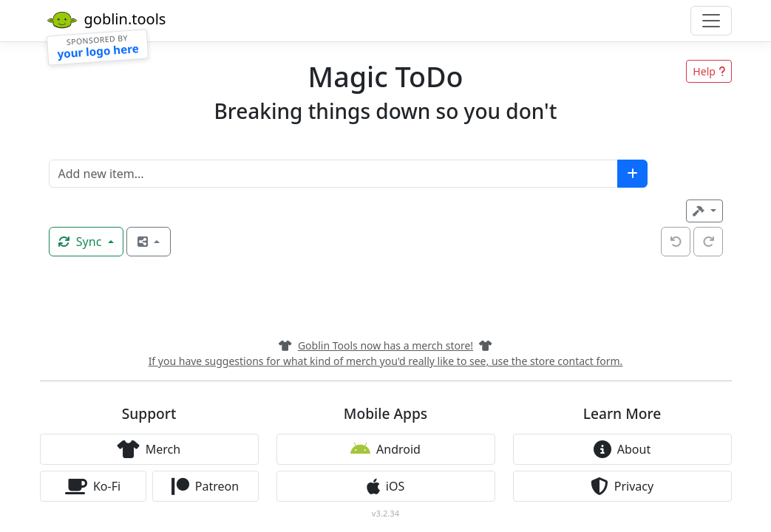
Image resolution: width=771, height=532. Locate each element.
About (622, 449)
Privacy (622, 486)
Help (709, 71)
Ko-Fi (93, 486)
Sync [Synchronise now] (82, 242)
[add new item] (632, 174)
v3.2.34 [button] (385, 513)
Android (385, 449)
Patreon (205, 486)
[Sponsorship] (97, 47)
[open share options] (149, 242)
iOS (385, 486)
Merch (149, 449)
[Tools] (704, 211)
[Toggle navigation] (711, 21)
